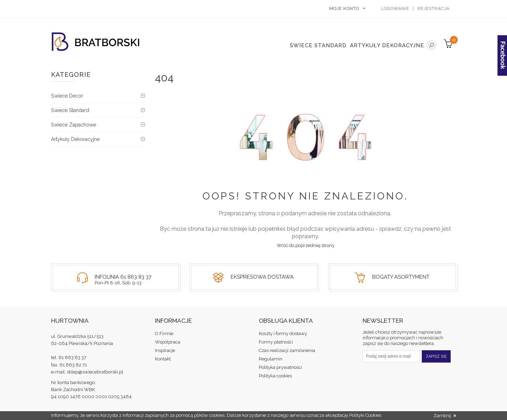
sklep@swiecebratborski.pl (95, 372)
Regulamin (271, 359)
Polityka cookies (275, 376)
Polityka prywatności (280, 367)
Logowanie (395, 8)
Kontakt (163, 359)
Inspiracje (165, 350)
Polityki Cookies (365, 415)
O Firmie (164, 333)
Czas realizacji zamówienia (287, 350)
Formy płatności (276, 342)
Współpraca (168, 342)
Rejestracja (434, 8)
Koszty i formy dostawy (283, 333)
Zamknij (445, 416)
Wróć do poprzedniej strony (306, 245)
